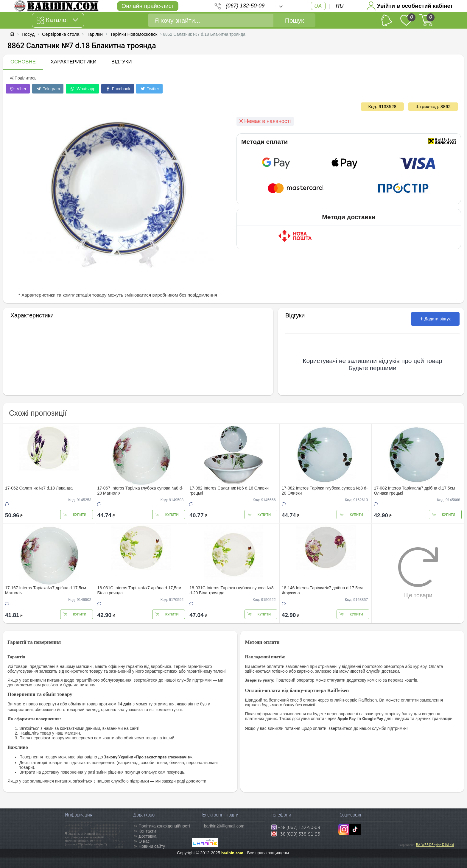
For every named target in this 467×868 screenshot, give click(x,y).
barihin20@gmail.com (224, 826)
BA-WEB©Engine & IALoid (435, 845)
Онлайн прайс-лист (148, 6)
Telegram (48, 89)
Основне (23, 62)
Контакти (147, 831)
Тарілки (95, 34)
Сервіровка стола (61, 34)
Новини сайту (152, 846)
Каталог (57, 20)
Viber (18, 89)
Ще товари (418, 573)
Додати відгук (435, 319)
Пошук (294, 20)
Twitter (149, 89)
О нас (144, 841)
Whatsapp (82, 89)
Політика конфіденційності (164, 826)
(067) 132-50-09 (245, 6)
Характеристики (74, 62)
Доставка (147, 836)
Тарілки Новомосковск (134, 34)
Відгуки (122, 62)
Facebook (117, 89)
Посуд (28, 34)
